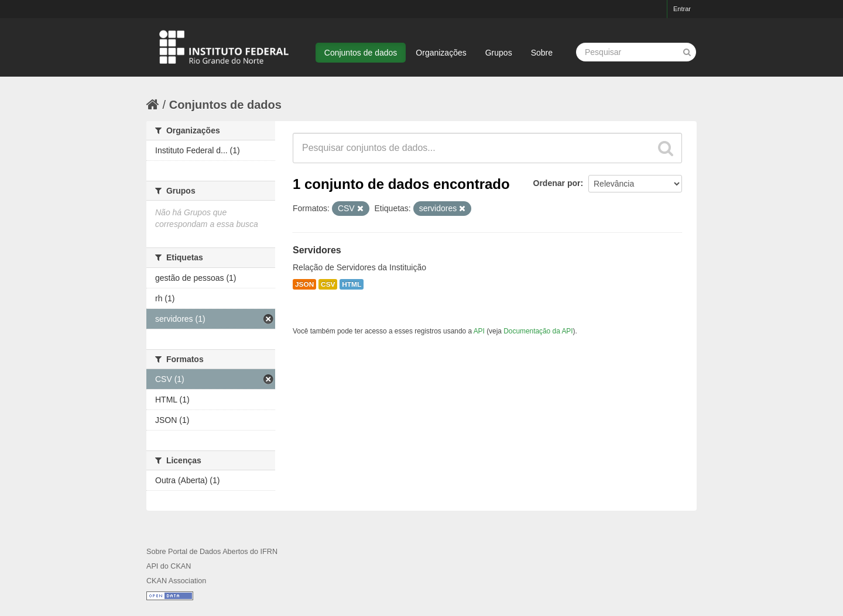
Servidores (317, 250)
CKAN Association (176, 581)
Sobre (542, 53)
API (479, 331)
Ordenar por (557, 183)
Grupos (499, 53)
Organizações (441, 53)
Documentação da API (538, 331)
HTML (352, 284)
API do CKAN (169, 566)
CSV (328, 284)
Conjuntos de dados (361, 53)
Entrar (682, 9)
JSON (304, 284)
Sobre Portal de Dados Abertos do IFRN (212, 552)
